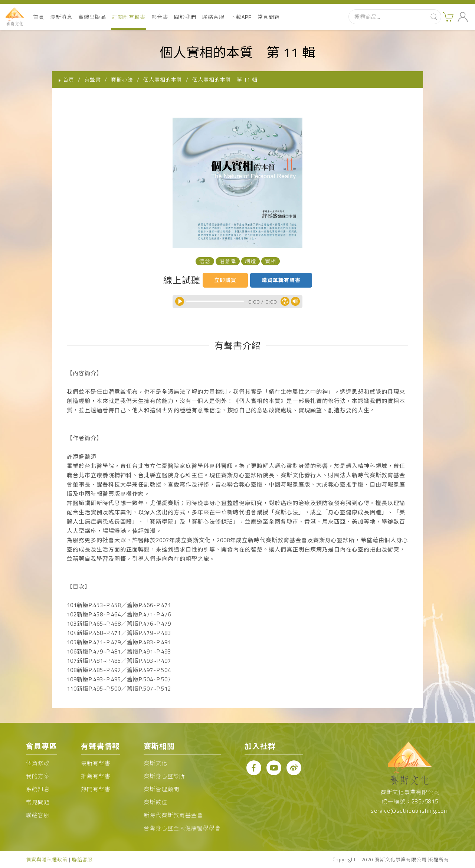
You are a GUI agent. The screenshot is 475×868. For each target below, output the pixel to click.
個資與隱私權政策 (47, 859)
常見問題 (269, 17)
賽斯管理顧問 (161, 789)
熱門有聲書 (96, 789)
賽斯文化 (155, 763)
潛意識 (228, 261)
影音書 (160, 17)
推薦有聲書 (96, 776)
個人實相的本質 (163, 80)
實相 (271, 261)
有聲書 (93, 80)
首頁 (39, 17)
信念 (205, 261)
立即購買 (225, 280)
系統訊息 (38, 789)
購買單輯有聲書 (281, 280)
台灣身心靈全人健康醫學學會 (182, 828)
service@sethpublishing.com (410, 811)
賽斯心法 (122, 80)
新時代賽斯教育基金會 (173, 815)
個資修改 (38, 763)
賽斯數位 (155, 802)
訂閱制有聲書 (129, 17)
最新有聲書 (96, 763)
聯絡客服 (213, 17)
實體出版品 (92, 17)
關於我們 (185, 17)
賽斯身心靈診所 (164, 776)
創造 (250, 261)
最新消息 (61, 17)
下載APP (241, 17)
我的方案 (38, 776)
